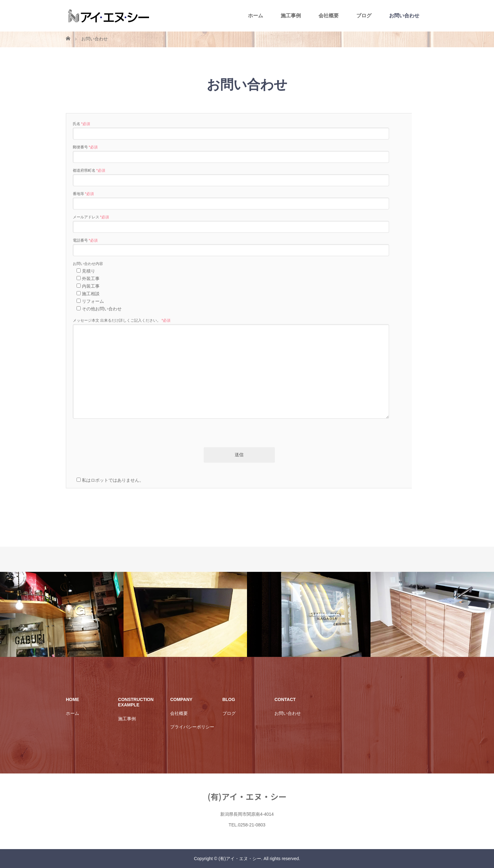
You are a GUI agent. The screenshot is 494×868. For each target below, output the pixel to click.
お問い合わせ (404, 16)
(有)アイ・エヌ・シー (247, 796)
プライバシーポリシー (192, 727)
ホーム (256, 16)
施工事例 (291, 16)
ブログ (364, 16)
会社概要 (329, 16)
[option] (62, 615)
